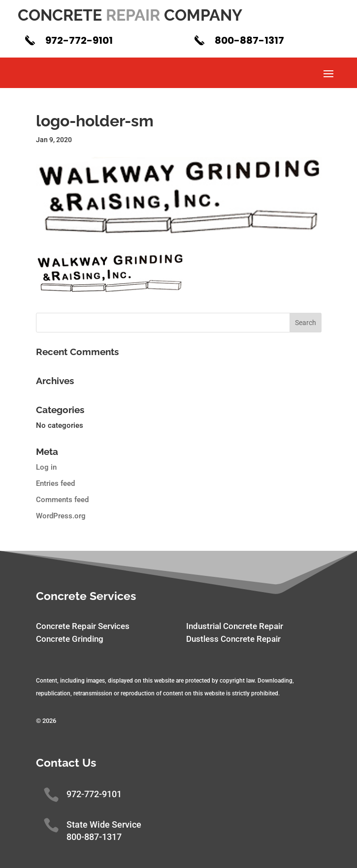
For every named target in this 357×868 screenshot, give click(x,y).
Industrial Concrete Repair (235, 626)
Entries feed (55, 483)
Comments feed (62, 500)
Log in (46, 467)
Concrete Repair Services (83, 626)
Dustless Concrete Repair (233, 639)
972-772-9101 (79, 40)
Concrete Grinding (70, 639)
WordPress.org (61, 516)
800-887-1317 (249, 40)
